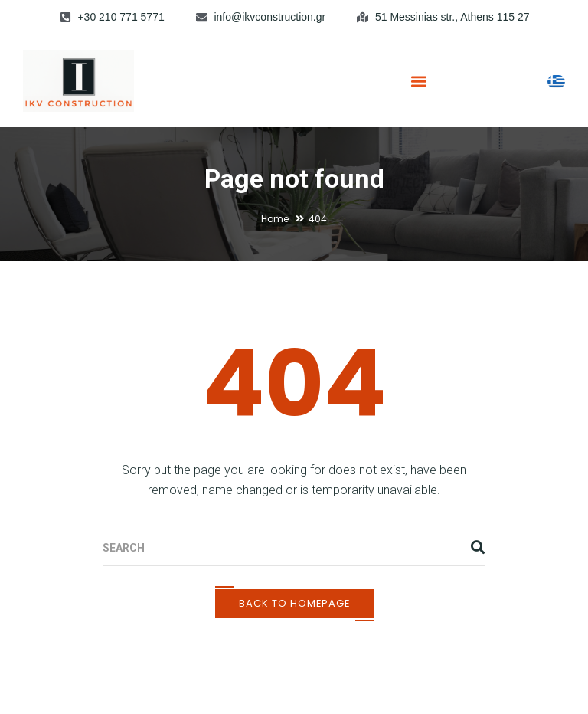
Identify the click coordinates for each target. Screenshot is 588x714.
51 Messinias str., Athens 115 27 (452, 17)
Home (275, 219)
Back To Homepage (294, 603)
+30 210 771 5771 (121, 17)
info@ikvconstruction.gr (269, 17)
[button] (418, 81)
